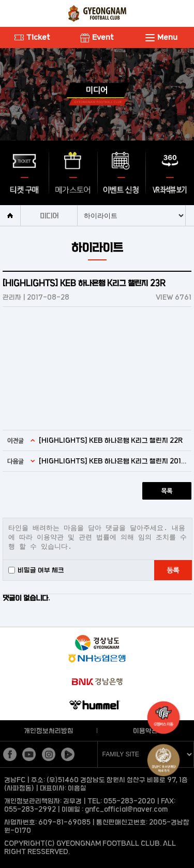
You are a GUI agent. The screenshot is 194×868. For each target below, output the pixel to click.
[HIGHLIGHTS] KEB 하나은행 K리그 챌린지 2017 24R (114, 461)
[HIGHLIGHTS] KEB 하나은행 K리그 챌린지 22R (111, 440)
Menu (161, 37)
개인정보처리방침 (49, 731)
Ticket (32, 37)
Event (97, 37)
